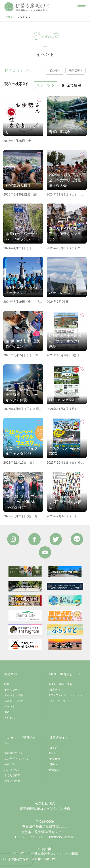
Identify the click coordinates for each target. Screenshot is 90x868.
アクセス (10, 718)
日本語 (53, 748)
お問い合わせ (12, 781)
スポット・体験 (14, 695)
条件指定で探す (16, 859)
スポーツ (46, 85)
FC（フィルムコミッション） (67, 695)
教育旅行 (55, 690)
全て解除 (71, 85)
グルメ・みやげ (14, 701)
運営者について (14, 753)
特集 (7, 684)
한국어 (53, 765)
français (54, 770)
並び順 (54, 71)
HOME (9, 17)
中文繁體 (55, 759)
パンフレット (12, 770)
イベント (24, 17)
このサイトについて (16, 759)
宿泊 (7, 712)
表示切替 (74, 71)
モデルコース (12, 690)
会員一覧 (10, 764)
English (54, 753)
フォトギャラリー (60, 701)
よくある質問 (12, 775)
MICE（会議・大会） (62, 684)
